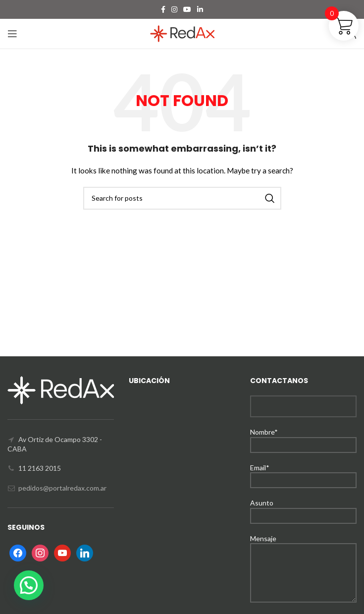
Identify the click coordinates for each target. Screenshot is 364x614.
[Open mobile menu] (12, 34)
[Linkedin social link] (200, 9)
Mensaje (303, 555)
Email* (303, 474)
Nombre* (303, 438)
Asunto (303, 509)
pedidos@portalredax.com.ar (62, 488)
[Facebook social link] (163, 9)
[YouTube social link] (187, 9)
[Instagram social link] (174, 9)
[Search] (182, 198)
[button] (29, 585)
